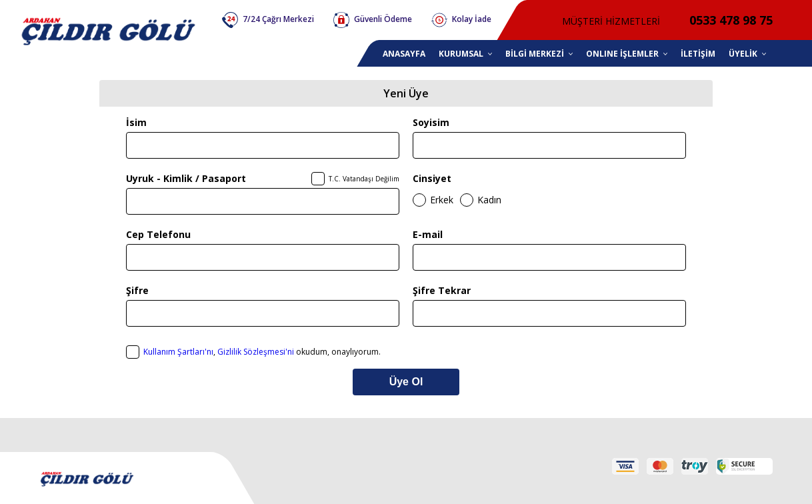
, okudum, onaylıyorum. (262, 352)
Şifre (137, 290)
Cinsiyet (432, 178)
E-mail (428, 234)
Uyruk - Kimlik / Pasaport (186, 178)
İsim (136, 122)
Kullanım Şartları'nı (178, 352)
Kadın (489, 200)
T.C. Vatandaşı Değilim (364, 179)
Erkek (442, 200)
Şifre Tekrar (442, 290)
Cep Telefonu (158, 234)
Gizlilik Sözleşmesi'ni (256, 352)
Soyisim (431, 122)
